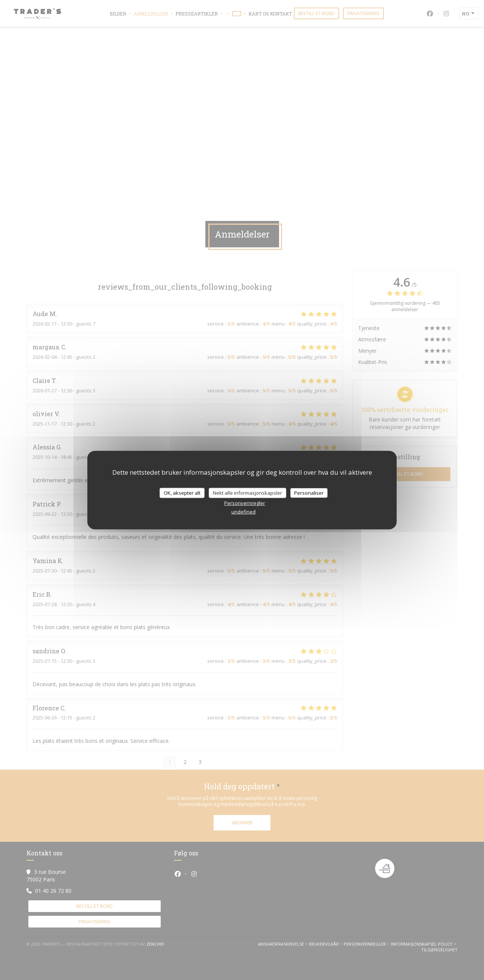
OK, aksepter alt (182, 492)
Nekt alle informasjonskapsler (247, 492)
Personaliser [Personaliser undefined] (309, 492)
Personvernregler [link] (245, 503)
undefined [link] (244, 512)
